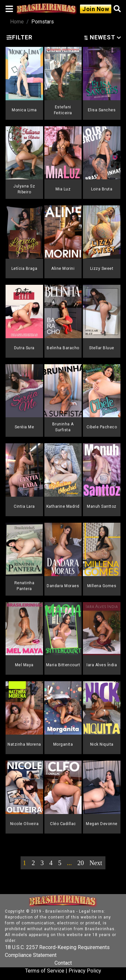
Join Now (96, 9)
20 (81, 863)
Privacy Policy (85, 971)
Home (17, 22)
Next (96, 863)
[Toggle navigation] (9, 9)
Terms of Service (45, 971)
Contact (63, 963)
